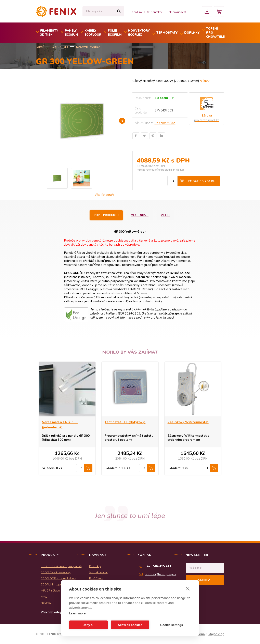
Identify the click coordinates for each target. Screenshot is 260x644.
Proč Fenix (96, 578)
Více (203, 81)
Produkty (95, 566)
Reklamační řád (165, 123)
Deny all (89, 625)
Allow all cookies (130, 625)
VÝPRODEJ (60, 47)
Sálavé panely (88, 47)
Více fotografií (104, 195)
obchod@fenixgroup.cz (161, 574)
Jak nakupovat (177, 12)
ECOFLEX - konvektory (56, 572)
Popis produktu (106, 215)
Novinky (46, 603)
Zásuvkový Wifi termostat (188, 422)
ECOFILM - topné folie (55, 584)
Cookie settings (172, 625)
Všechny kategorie (54, 612)
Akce (44, 597)
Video (165, 215)
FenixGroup (138, 12)
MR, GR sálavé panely (55, 591)
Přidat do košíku (202, 181)
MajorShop (216, 634)
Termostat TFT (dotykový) (125, 422)
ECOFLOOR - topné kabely (58, 578)
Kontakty (156, 12)
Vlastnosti (140, 215)
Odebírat (205, 580)
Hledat (119, 11)
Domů (40, 47)
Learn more (77, 613)
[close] (188, 588)
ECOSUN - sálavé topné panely (62, 566)
